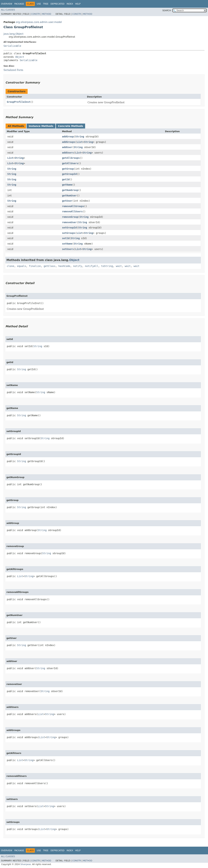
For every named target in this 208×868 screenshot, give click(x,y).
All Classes (8, 10)
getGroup (68, 169)
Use (39, 4)
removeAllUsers (72, 211)
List (80, 142)
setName (67, 244)
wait (119, 266)
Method (47, 14)
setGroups (69, 233)
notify (78, 266)
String (80, 137)
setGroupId (69, 228)
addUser (67, 147)
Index (70, 4)
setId (66, 238)
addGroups (69, 142)
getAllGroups (71, 158)
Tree (46, 4)
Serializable (12, 46)
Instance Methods (41, 126)
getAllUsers (70, 163)
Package (19, 4)
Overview (7, 4)
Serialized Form (13, 70)
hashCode (64, 266)
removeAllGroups (73, 206)
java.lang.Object (13, 34)
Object (20, 57)
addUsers (68, 153)
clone (10, 266)
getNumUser (69, 196)
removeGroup (70, 217)
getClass (50, 266)
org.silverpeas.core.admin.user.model (39, 22)
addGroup (68, 137)
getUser (67, 201)
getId (66, 179)
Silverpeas (26, 864)
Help (78, 4)
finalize (35, 266)
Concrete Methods (71, 126)
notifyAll (92, 266)
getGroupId (69, 174)
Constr (35, 14)
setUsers (68, 249)
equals (22, 266)
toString (107, 266)
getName (67, 185)
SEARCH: (167, 11)
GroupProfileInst (19, 102)
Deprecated (58, 4)
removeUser (69, 222)
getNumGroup (70, 190)
